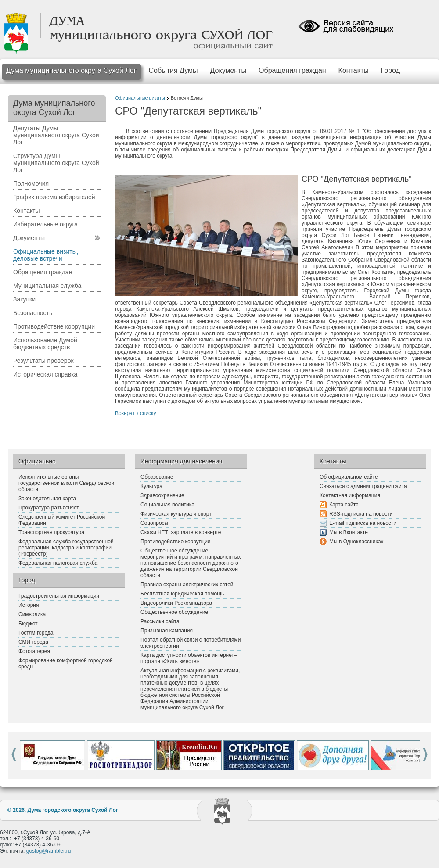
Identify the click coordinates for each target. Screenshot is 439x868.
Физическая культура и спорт (176, 514)
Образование (157, 477)
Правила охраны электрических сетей (187, 585)
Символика (32, 614)
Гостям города (36, 633)
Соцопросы (154, 523)
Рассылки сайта (160, 621)
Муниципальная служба (47, 286)
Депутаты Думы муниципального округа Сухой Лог (56, 135)
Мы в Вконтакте (349, 532)
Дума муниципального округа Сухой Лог (71, 70)
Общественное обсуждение (174, 612)
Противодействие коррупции (54, 326)
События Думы (173, 70)
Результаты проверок (43, 361)
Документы (228, 70)
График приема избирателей (54, 197)
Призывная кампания (167, 631)
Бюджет (28, 624)
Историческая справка (45, 374)
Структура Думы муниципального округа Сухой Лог (56, 163)
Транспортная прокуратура (51, 532)
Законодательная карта (47, 499)
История (29, 605)
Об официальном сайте (349, 477)
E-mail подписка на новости (363, 523)
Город (390, 70)
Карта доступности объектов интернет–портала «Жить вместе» (189, 658)
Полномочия (31, 183)
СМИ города (33, 642)
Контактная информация (350, 495)
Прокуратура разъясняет (49, 508)
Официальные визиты (140, 98)
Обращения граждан (292, 70)
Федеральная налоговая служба (58, 563)
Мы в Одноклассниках (356, 542)
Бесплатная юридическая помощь (182, 594)
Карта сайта (344, 505)
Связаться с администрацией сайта (363, 486)
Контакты (354, 70)
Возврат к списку (136, 413)
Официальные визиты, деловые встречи (46, 255)
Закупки (24, 299)
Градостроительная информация (59, 596)
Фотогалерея (34, 651)
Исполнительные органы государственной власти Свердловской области (66, 483)
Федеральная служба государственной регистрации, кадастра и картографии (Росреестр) (66, 548)
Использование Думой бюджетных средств (45, 344)
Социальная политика (167, 505)
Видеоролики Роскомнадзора (176, 603)
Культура (151, 486)
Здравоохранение (162, 495)
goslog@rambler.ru (49, 851)
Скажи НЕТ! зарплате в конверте (181, 532)
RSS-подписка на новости (361, 514)
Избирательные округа (45, 224)
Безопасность (33, 313)
